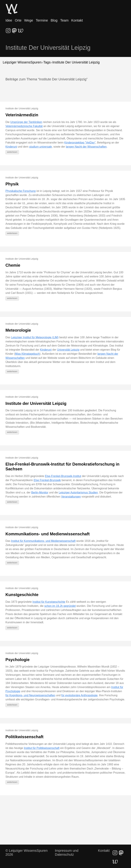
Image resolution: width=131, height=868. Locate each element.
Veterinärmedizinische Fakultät (24, 126)
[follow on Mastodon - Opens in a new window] (14, 30)
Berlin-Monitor (40, 492)
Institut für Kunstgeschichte (49, 602)
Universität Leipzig (68, 350)
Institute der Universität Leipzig (36, 403)
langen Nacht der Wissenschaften (86, 147)
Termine (42, 20)
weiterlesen (12, 152)
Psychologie (17, 660)
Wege (29, 20)
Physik (12, 184)
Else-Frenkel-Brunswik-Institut (63, 476)
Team (64, 20)
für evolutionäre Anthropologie (79, 695)
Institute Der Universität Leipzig (76, 62)
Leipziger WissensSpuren (22, 62)
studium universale (41, 147)
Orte (18, 20)
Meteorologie (18, 330)
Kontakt (77, 20)
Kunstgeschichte (22, 595)
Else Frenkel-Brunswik (47, 480)
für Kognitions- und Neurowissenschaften (30, 695)
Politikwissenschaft (24, 737)
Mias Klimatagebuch (27, 354)
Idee (9, 20)
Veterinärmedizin (22, 115)
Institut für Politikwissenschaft (42, 748)
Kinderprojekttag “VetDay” (80, 143)
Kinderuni (11, 147)
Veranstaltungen (71, 497)
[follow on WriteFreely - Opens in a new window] (20, 30)
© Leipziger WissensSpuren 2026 (27, 853)
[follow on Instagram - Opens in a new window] (8, 30)
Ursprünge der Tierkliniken (26, 122)
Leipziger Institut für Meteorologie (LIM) (35, 337)
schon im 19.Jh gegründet (60, 606)
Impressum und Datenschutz (67, 853)
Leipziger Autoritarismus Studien (78, 492)
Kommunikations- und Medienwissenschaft (48, 534)
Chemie (13, 265)
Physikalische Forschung (21, 191)
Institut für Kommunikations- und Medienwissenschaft (43, 541)
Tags (47, 62)
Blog (54, 20)
